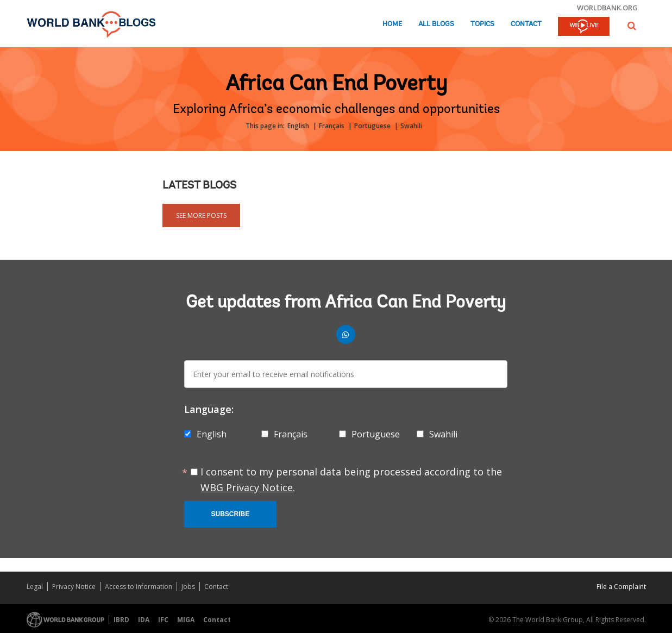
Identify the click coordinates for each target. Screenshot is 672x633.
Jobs (188, 587)
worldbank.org (607, 8)
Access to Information (139, 587)
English (298, 126)
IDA (144, 620)
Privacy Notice (74, 587)
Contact (526, 24)
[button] (632, 26)
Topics (482, 24)
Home (392, 24)
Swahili (411, 126)
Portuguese (372, 126)
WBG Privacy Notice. (248, 487)
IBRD (121, 620)
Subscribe (231, 514)
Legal (35, 587)
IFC (163, 620)
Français (332, 126)
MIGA (186, 620)
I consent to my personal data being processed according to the (351, 480)
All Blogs (436, 24)
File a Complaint (621, 587)
